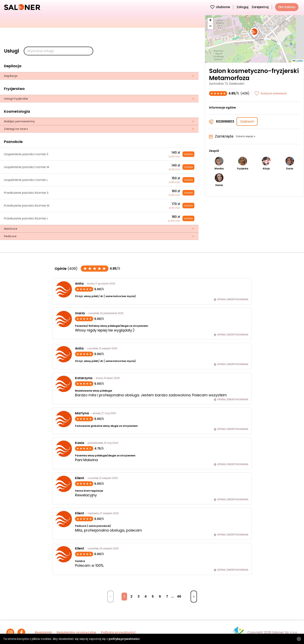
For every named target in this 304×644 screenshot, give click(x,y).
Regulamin (43, 632)
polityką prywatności (124, 639)
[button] (254, 33)
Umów (188, 154)
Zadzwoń (247, 121)
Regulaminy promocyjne (76, 632)
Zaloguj (242, 7)
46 (179, 596)
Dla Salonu (287, 7)
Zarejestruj (260, 7)
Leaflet (298, 61)
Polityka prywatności (118, 632)
